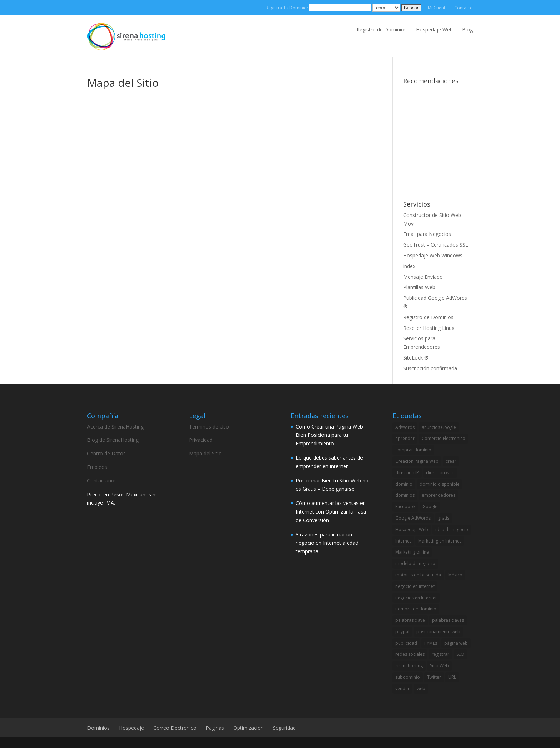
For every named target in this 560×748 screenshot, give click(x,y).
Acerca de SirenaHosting (115, 427)
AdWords (405, 427)
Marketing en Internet (440, 541)
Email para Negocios (427, 234)
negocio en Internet (415, 586)
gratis (444, 518)
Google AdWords (413, 518)
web (421, 688)
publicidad (406, 643)
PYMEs (431, 643)
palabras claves (448, 620)
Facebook (405, 507)
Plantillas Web (419, 287)
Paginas (215, 728)
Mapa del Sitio (205, 453)
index (409, 266)
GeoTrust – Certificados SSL (436, 245)
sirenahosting (409, 666)
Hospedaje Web (434, 29)
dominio (404, 484)
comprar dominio (413, 450)
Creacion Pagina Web (417, 461)
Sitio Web (439, 666)
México (455, 575)
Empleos (97, 467)
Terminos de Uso (209, 427)
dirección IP (407, 473)
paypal (402, 632)
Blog (467, 29)
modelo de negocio (415, 563)
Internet (403, 541)
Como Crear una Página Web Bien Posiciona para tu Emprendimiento (329, 435)
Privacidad (201, 440)
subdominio (408, 677)
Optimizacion (248, 728)
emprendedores (439, 495)
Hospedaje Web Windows (433, 255)
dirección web (440, 473)
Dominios (98, 728)
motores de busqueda (418, 575)
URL (452, 677)
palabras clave (410, 620)
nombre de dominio (416, 609)
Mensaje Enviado (423, 277)
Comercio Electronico (444, 438)
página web (456, 643)
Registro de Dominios (382, 29)
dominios (405, 495)
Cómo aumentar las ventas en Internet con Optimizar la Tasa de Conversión (331, 512)
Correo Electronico (175, 728)
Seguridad (284, 728)
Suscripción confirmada (430, 368)
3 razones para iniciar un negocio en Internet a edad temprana (327, 543)
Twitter (434, 677)
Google (430, 507)
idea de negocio (452, 529)
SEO (460, 654)
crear (451, 461)
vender (402, 688)
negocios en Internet (416, 598)
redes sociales (410, 654)
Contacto (464, 8)
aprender (405, 438)
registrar (441, 654)
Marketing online (412, 552)
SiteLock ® (416, 358)
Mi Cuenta (438, 8)
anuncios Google (439, 427)
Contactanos (102, 480)
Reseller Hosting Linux (429, 328)
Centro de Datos (106, 453)
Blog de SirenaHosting (113, 440)
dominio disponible (440, 484)
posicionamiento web (438, 632)
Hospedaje (131, 728)
